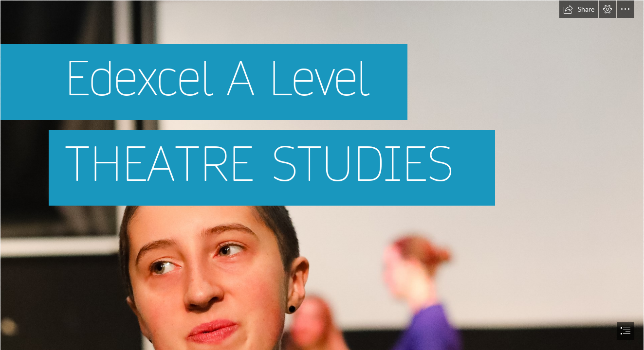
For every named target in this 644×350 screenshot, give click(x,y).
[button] (579, 9)
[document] (322, 175)
